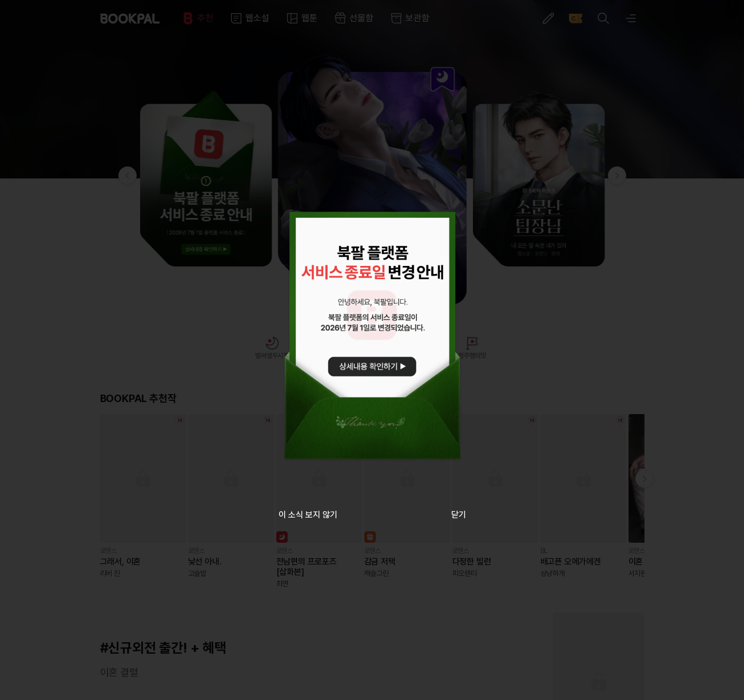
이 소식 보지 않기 (308, 515)
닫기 (459, 515)
